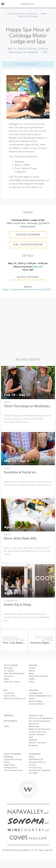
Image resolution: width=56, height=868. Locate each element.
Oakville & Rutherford (14, 674)
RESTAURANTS (11, 721)
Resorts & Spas (36, 701)
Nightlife (33, 740)
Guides (32, 668)
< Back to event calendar (21, 14)
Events (32, 671)
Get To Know (11, 665)
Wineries (9, 716)
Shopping (33, 745)
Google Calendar (28, 235)
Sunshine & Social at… (20, 472)
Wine (42, 120)
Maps (31, 674)
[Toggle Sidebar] (3, 4)
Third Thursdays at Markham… (27, 406)
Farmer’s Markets (37, 735)
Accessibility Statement (40, 770)
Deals (31, 682)
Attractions (34, 724)
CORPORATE (35, 754)
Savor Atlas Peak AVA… (21, 538)
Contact (33, 765)
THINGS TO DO (36, 716)
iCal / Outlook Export (28, 245)
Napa (6, 679)
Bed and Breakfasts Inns (40, 696)
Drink (12, 120)
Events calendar (28, 17)
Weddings (9, 757)
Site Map (33, 773)
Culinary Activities (37, 732)
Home (44, 14)
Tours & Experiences (13, 770)
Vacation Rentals (37, 704)
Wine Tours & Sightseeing (41, 718)
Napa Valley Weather (39, 676)
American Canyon (12, 682)
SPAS (6, 726)
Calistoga (8, 668)
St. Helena (9, 671)
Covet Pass (9, 693)
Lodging (34, 690)
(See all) (33, 52)
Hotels (32, 699)
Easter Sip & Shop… (18, 605)
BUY (6, 690)
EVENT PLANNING (13, 754)
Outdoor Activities (37, 743)
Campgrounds (36, 693)
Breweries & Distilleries (40, 729)
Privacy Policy (35, 768)
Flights (32, 679)
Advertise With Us (37, 762)
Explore (33, 665)
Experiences (10, 696)
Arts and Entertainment (40, 721)
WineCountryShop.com (15, 699)
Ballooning (34, 726)
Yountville (9, 676)
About (32, 757)
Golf (31, 737)
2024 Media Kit (36, 760)
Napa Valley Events (27, 120)
